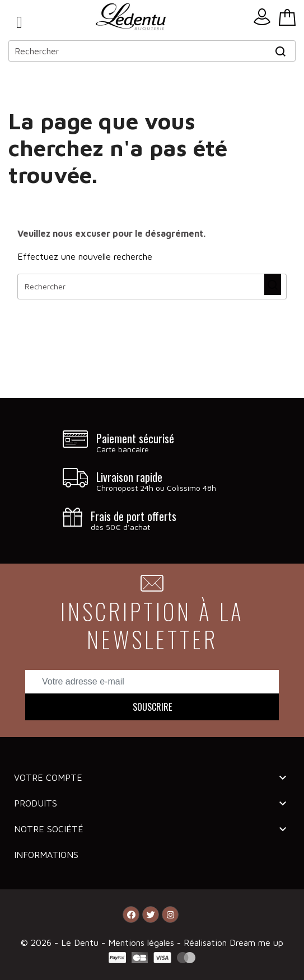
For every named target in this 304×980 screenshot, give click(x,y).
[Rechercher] (152, 51)
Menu (19, 22)
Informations (46, 855)
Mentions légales (142, 943)
